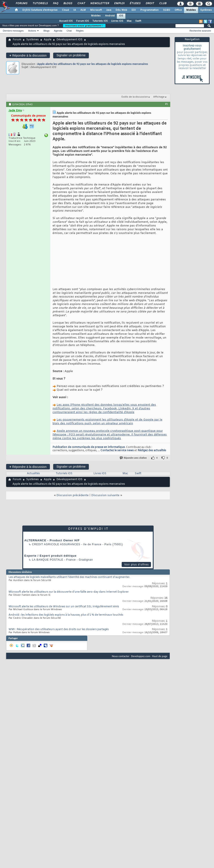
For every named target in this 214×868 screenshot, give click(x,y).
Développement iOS (69, 40)
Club (163, 4)
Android (110, 16)
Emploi (119, 4)
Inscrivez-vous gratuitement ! (84, 26)
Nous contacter (121, 664)
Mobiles (191, 10)
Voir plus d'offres (137, 572)
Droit (150, 4)
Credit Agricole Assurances (56, 552)
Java (109, 10)
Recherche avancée (200, 31)
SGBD (167, 10)
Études (135, 4)
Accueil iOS (66, 21)
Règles (80, 31)
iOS (121, 16)
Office (178, 10)
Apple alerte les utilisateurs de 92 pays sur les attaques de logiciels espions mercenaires (93, 64)
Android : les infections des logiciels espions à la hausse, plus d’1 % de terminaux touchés (66, 622)
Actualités (33, 481)
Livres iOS (117, 21)
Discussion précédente (73, 503)
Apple (48, 40)
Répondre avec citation (133, 465)
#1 (167, 104)
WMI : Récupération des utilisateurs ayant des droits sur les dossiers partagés (59, 637)
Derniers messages (13, 31)
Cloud (65, 10)
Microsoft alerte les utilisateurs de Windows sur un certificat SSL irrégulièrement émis (64, 614)
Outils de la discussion (135, 97)
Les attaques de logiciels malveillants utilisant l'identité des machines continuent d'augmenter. (69, 585)
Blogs (68, 4)
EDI (134, 10)
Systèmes (206, 10)
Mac (129, 21)
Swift (138, 21)
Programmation (149, 10)
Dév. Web (121, 10)
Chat (81, 4)
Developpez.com (141, 664)
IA (75, 10)
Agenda (58, 31)
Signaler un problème (71, 55)
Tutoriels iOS (100, 21)
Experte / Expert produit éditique (50, 563)
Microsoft (96, 10)
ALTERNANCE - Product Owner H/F (52, 548)
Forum (17, 40)
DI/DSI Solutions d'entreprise (40, 10)
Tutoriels (40, 4)
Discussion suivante (105, 503)
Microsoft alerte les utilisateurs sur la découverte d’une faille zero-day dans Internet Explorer (69, 599)
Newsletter (99, 4)
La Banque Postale (48, 567)
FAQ (55, 4)
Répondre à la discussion (28, 55)
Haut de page (160, 664)
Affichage (159, 97)
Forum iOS (82, 21)
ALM (83, 10)
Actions (32, 31)
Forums (21, 4)
